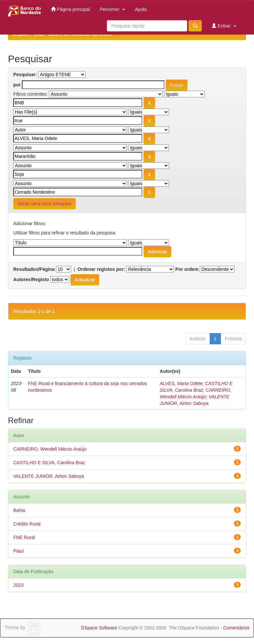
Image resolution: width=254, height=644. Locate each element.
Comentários (236, 628)
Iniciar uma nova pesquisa (44, 204)
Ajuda (141, 9)
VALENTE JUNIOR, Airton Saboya (49, 476)
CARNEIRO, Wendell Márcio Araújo (50, 449)
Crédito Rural (27, 524)
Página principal (70, 9)
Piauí (19, 551)
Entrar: (224, 26)
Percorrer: (112, 9)
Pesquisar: (25, 74)
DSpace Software (99, 628)
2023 (18, 585)
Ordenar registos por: (101, 269)
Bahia (19, 510)
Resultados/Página (34, 269)
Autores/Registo (31, 279)
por (17, 85)
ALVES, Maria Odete (181, 383)
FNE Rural (24, 537)
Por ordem (187, 269)
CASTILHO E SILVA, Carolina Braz (49, 463)
